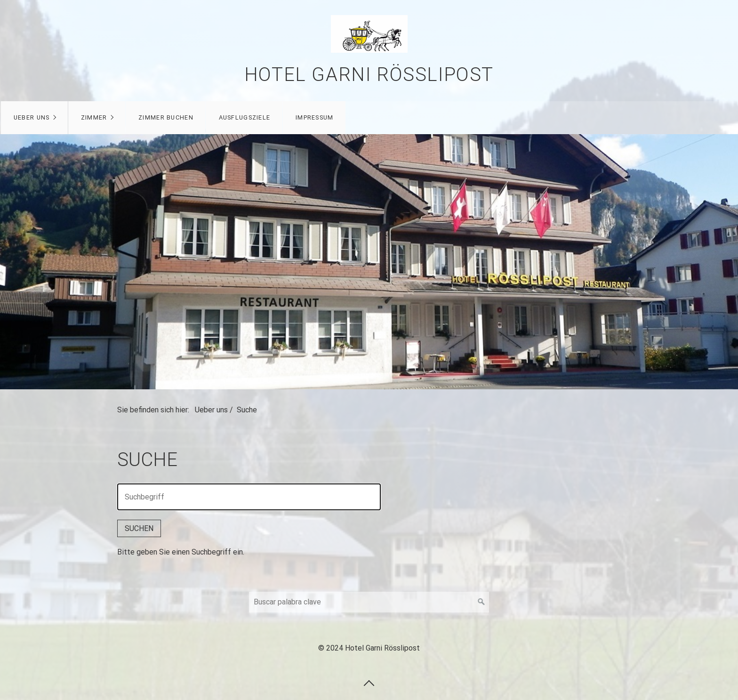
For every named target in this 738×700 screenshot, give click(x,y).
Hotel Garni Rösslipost (369, 75)
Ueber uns (36, 117)
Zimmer (99, 117)
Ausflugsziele (249, 117)
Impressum (319, 117)
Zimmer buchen (171, 117)
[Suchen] (481, 602)
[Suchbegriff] (369, 602)
